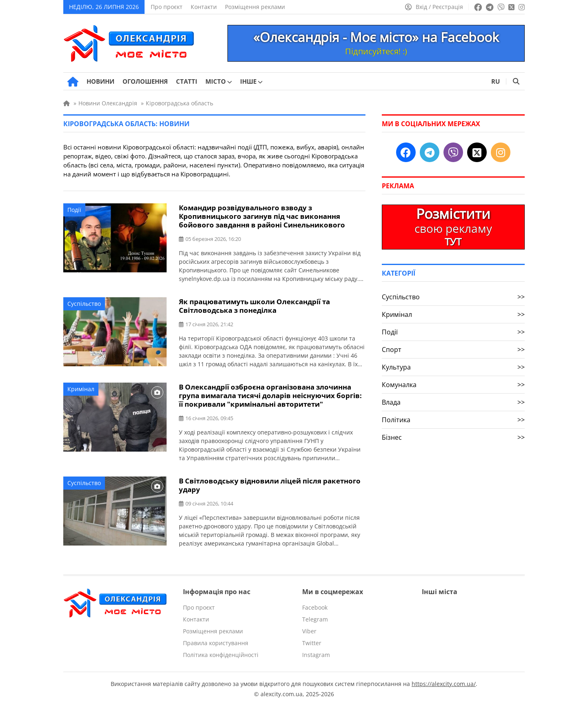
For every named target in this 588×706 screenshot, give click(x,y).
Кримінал (81, 389)
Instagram (316, 655)
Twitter (312, 643)
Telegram (315, 619)
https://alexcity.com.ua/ (444, 684)
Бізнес (453, 437)
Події (74, 210)
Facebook (315, 607)
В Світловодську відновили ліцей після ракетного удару (270, 485)
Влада (453, 402)
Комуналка (453, 385)
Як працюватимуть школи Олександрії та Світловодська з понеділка (254, 306)
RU (496, 81)
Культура (453, 367)
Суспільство (84, 304)
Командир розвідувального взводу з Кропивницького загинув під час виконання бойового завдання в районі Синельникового (262, 216)
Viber (309, 631)
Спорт (453, 350)
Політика (453, 420)
